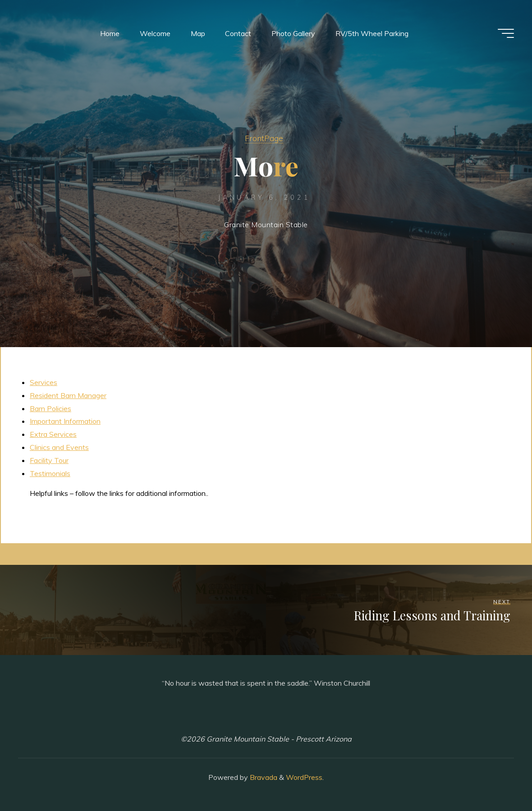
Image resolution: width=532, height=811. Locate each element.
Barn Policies (50, 408)
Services (44, 382)
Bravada (263, 777)
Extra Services (53, 434)
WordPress (304, 777)
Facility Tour (49, 460)
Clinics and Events (59, 447)
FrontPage (264, 138)
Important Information (65, 421)
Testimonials (50, 473)
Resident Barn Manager (68, 395)
